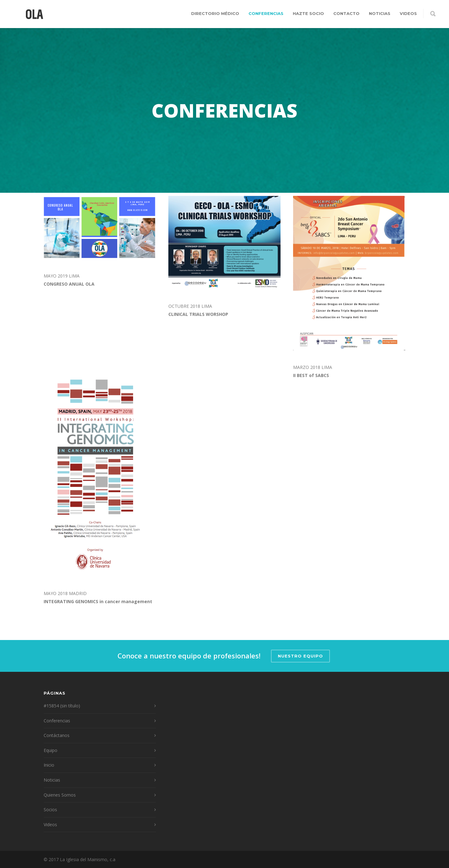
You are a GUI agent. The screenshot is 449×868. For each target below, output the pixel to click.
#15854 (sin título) (62, 706)
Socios (50, 810)
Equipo (51, 750)
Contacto (346, 13)
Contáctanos (57, 735)
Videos (408, 13)
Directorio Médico (215, 13)
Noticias (380, 13)
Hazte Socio (308, 13)
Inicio (49, 765)
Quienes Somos (60, 795)
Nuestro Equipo (300, 656)
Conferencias (266, 13)
